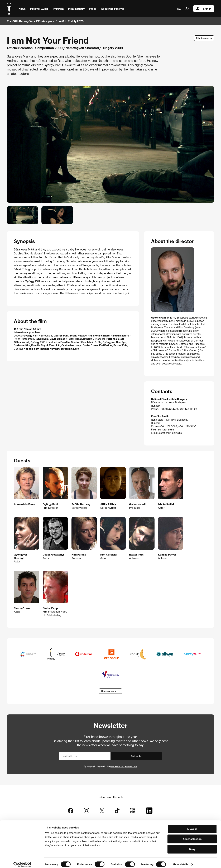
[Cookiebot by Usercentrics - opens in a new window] (22, 861)
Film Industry (76, 9)
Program (58, 9)
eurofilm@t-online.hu (171, 433)
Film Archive (202, 38)
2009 (59, 48)
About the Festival (112, 9)
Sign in (204, 9)
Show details (180, 861)
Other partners (108, 691)
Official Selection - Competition (30, 48)
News (22, 9)
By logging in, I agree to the (110, 767)
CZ (179, 9)
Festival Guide (39, 9)
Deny (192, 846)
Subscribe (136, 756)
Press (93, 9)
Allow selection (192, 836)
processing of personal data (124, 767)
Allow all (192, 826)
